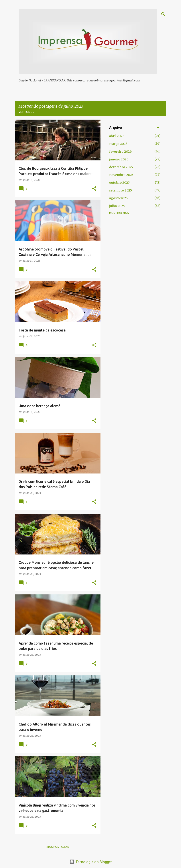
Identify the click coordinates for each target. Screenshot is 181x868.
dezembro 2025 (121, 167)
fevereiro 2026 (120, 152)
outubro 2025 (119, 183)
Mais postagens (58, 847)
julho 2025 (117, 206)
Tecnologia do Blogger (91, 862)
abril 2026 (117, 136)
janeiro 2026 (119, 159)
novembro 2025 (121, 175)
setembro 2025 (121, 190)
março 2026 (118, 144)
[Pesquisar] (163, 14)
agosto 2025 (118, 198)
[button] (94, 189)
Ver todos (26, 112)
